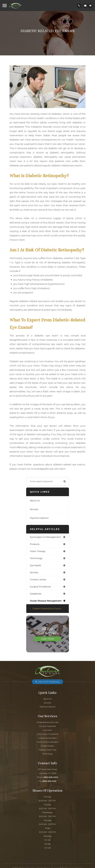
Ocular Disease (47, 746)
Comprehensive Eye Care (47, 722)
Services (34, 509)
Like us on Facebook (49, 682)
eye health (36, 565)
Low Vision (47, 730)
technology (36, 558)
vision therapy (38, 551)
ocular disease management (46, 601)
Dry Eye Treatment (47, 726)
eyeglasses (36, 594)
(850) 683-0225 (49, 781)
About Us (35, 501)
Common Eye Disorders (47, 742)
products (35, 544)
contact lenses (38, 580)
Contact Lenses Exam (47, 738)
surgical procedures (40, 587)
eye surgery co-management (45, 537)
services (34, 572)
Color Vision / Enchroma (47, 734)
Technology (47, 754)
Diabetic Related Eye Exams (47, 609)
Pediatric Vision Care (47, 750)
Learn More (47, 639)
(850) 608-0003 (51, 777)
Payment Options (39, 518)
